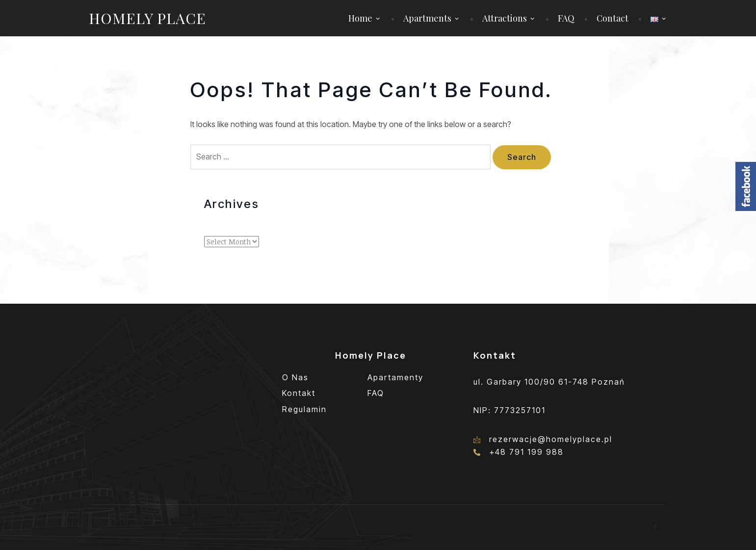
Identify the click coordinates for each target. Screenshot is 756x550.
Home (360, 18)
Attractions (505, 18)
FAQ (566, 18)
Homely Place (147, 18)
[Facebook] (655, 527)
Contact (613, 18)
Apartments (427, 18)
